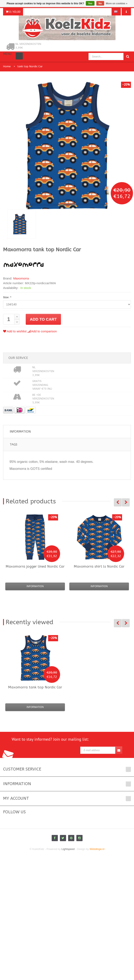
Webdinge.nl (97, 849)
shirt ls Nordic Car (99, 566)
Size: (7, 297)
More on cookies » (117, 3)
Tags (13, 445)
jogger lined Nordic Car (35, 566)
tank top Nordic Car (30, 66)
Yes (90, 3)
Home (7, 66)
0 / (13, 12)
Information (20, 432)
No (100, 3)
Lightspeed (68, 849)
